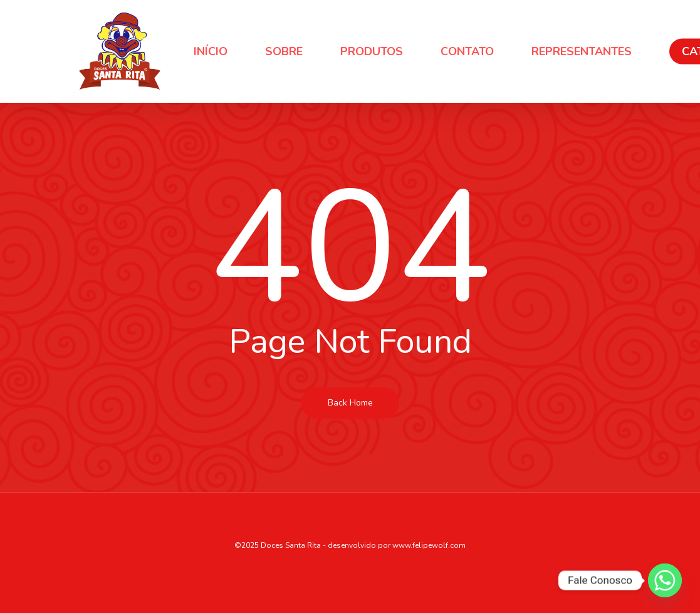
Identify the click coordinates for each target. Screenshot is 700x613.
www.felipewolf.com (429, 545)
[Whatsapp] (665, 580)
